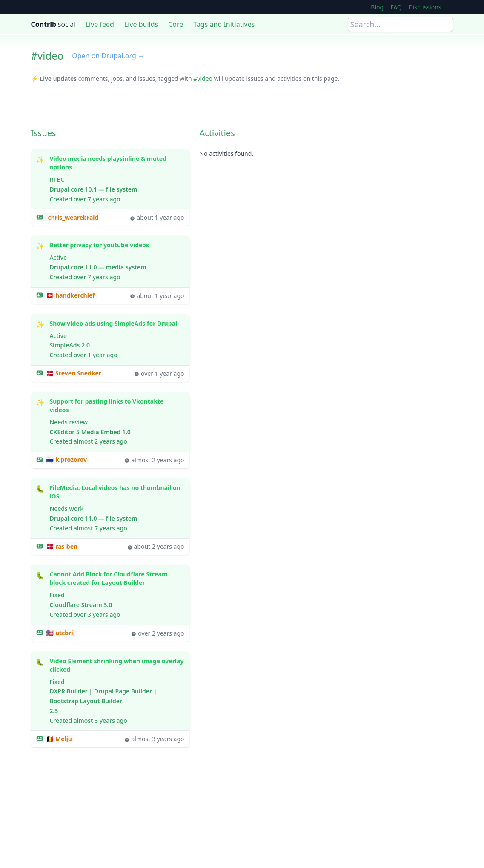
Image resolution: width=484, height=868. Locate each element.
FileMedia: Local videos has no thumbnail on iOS (117, 492)
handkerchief (74, 295)
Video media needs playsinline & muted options (117, 163)
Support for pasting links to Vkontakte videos (117, 406)
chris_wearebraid (73, 217)
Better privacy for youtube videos (99, 245)
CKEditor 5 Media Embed (85, 432)
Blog (377, 7)
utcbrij (64, 633)
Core (176, 24)
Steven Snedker (77, 373)
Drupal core (66, 189)
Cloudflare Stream (76, 605)
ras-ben (66, 546)
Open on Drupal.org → (108, 56)
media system (126, 267)
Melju (63, 739)
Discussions (425, 7)
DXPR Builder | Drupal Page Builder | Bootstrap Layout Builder (103, 696)
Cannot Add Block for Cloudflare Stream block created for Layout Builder (117, 579)
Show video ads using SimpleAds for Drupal (113, 324)
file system (122, 189)
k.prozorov (70, 460)
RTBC (57, 179)
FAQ (396, 7)
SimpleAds (64, 345)
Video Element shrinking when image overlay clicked (117, 665)
